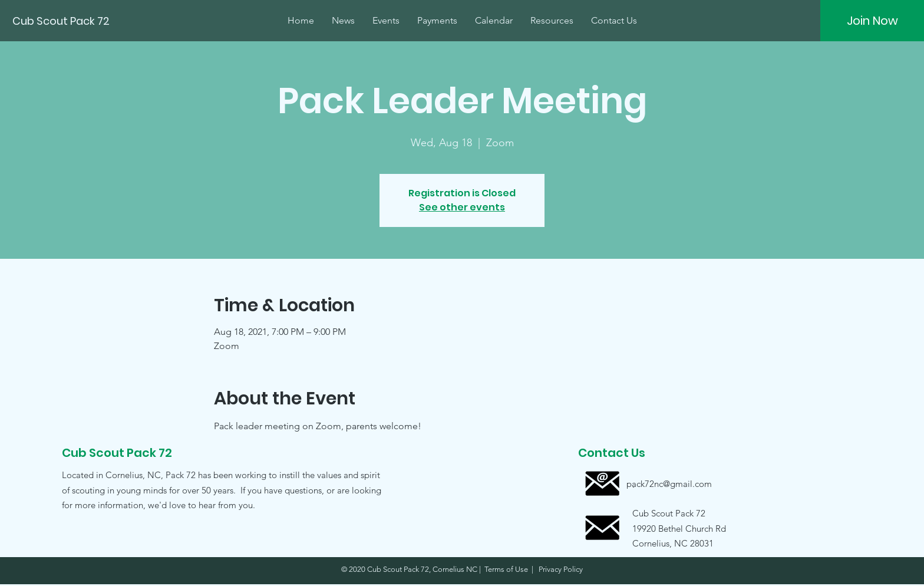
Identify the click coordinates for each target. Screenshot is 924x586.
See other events (462, 207)
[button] (669, 528)
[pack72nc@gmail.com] (669, 484)
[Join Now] (872, 21)
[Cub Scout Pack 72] (62, 21)
